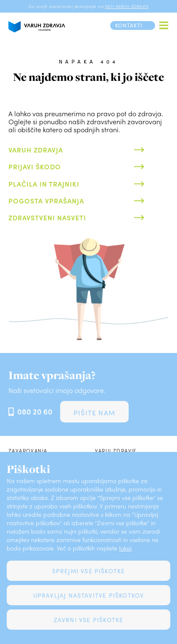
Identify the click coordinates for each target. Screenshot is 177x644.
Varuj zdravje (116, 451)
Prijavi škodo (35, 167)
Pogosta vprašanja (46, 201)
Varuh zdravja (36, 150)
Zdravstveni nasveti (47, 218)
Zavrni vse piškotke (89, 620)
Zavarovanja (28, 451)
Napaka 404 (88, 61)
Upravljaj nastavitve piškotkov (89, 595)
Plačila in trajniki (44, 184)
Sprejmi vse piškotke (89, 571)
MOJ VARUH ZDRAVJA (127, 6)
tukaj (125, 548)
